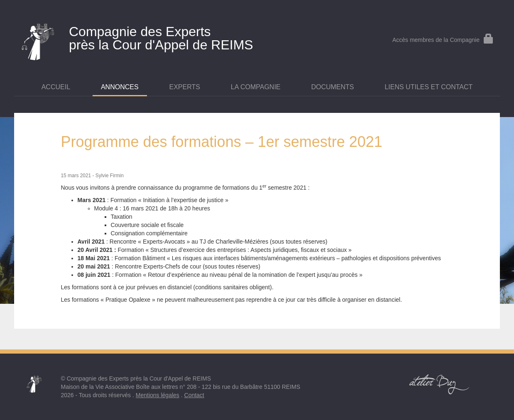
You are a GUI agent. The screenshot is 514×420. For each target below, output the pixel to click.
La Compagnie (256, 87)
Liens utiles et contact (428, 87)
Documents (332, 87)
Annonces (120, 87)
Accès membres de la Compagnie (443, 40)
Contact (194, 395)
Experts (185, 87)
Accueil (56, 87)
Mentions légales (158, 395)
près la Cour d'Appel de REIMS (176, 37)
